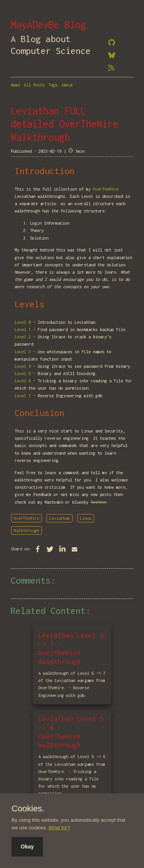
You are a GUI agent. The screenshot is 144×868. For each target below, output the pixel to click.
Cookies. (28, 809)
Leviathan (60, 518)
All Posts (34, 85)
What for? (59, 828)
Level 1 (23, 329)
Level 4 (23, 366)
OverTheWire (106, 189)
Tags (53, 85)
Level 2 (23, 337)
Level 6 (23, 381)
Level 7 (23, 396)
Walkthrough (26, 530)
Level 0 (23, 322)
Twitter (99, 502)
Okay (27, 847)
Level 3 (23, 352)
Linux (86, 518)
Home (15, 85)
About (67, 85)
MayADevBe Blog (48, 24)
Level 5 (23, 373)
